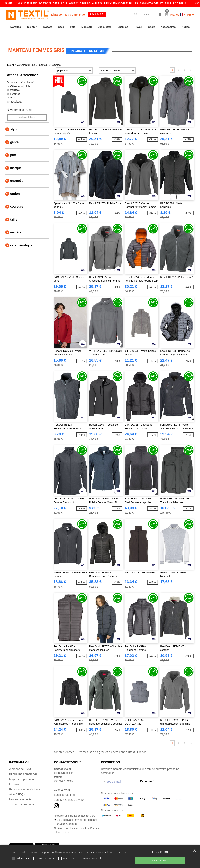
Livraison (57, 15)
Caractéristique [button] (21, 236)
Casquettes (104, 27)
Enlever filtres (27, 108)
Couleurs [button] (17, 198)
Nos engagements (20, 791)
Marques (16, 27)
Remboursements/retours (25, 780)
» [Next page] (191, 61)
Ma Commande (75, 15)
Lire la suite (122, 852)
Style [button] (14, 120)
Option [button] (15, 185)
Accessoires (168, 27)
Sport (151, 27)
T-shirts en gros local (22, 796)
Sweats (48, 27)
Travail (138, 27)
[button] (161, 15)
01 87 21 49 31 (63, 781)
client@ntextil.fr (63, 764)
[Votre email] (119, 773)
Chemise (123, 27)
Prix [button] (13, 146)
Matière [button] (16, 224)
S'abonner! (147, 773)
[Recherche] (144, 14)
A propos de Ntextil (21, 760)
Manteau (87, 27)
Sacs (61, 27)
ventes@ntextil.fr (64, 772)
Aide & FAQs (17, 786)
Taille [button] (14, 211)
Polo (73, 27)
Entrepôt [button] (16, 172)
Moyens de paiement (22, 770)
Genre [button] (14, 133)
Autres (186, 27)
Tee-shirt (32, 27)
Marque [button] (16, 159)
